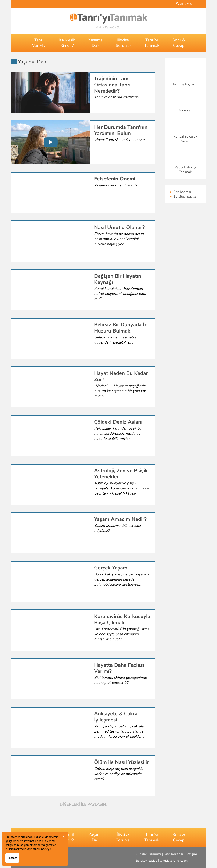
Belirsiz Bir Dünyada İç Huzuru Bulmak (121, 328)
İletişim (191, 854)
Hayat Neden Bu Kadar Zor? (121, 376)
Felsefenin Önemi (115, 179)
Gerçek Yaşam (111, 568)
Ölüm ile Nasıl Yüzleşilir (121, 762)
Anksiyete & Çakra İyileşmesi (116, 717)
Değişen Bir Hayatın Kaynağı (118, 279)
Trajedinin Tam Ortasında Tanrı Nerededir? (112, 85)
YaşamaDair (96, 43)
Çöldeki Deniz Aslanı (118, 422)
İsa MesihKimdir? (67, 43)
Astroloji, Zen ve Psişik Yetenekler (121, 474)
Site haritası (180, 192)
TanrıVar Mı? (39, 43)
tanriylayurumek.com (174, 861)
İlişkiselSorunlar (123, 43)
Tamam (12, 858)
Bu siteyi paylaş (183, 197)
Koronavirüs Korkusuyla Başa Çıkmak (122, 619)
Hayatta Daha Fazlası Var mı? (119, 668)
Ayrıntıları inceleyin (39, 849)
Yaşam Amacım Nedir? (120, 519)
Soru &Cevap (179, 43)
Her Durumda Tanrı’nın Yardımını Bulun (121, 130)
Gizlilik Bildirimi (148, 854)
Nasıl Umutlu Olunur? (119, 227)
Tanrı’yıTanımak (152, 43)
